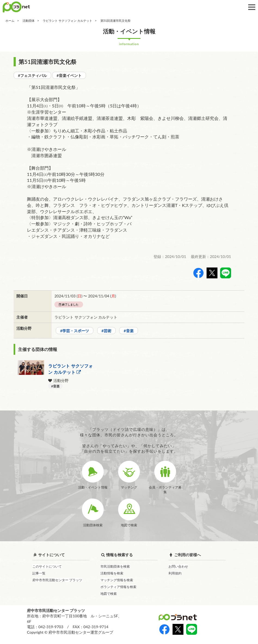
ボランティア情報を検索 (118, 587)
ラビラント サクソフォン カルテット (67, 21)
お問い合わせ (178, 566)
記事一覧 (39, 573)
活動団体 (29, 21)
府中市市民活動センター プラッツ (57, 580)
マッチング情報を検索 (117, 580)
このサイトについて (47, 566)
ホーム (10, 21)
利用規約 (175, 573)
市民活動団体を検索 (115, 566)
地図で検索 (109, 594)
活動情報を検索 (112, 573)
